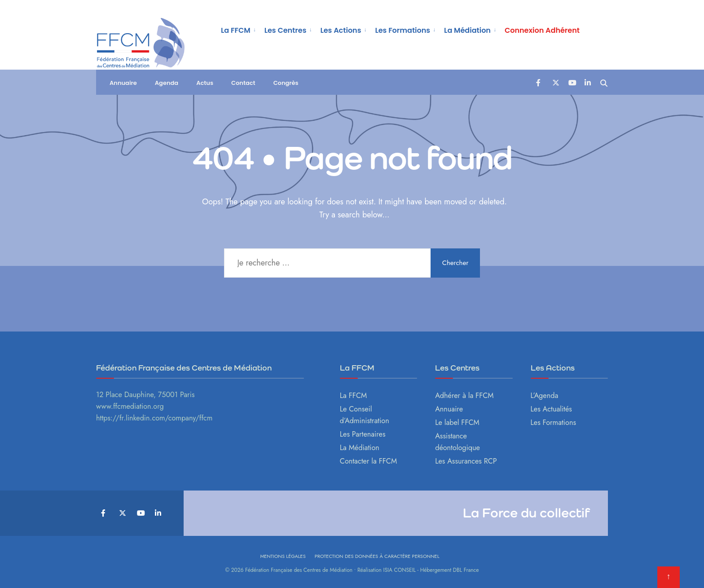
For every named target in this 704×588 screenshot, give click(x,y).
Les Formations (403, 30)
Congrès (286, 83)
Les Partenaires (363, 434)
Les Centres (286, 30)
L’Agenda (545, 396)
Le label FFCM (457, 422)
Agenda (167, 83)
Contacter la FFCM (368, 461)
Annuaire (123, 83)
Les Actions (341, 30)
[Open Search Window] (604, 82)
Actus (205, 83)
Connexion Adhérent (542, 30)
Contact (243, 83)
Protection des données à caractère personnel (377, 556)
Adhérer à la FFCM (464, 396)
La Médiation (467, 30)
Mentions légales (283, 556)
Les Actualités (551, 409)
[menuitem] (239, 30)
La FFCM (236, 30)
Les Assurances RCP (466, 461)
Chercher (455, 263)
